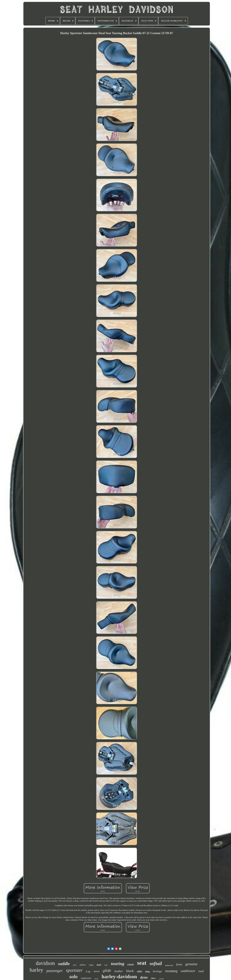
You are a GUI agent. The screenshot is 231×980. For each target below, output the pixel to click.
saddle (64, 964)
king (147, 972)
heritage (157, 971)
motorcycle (169, 965)
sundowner (86, 978)
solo (73, 977)
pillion (83, 965)
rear (106, 965)
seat (142, 963)
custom (161, 979)
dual (99, 965)
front (179, 964)
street (97, 971)
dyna (144, 977)
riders (153, 978)
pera (75, 965)
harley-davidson (119, 976)
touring (118, 964)
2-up (88, 971)
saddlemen (188, 971)
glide (107, 970)
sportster (74, 970)
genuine (191, 964)
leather (119, 971)
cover (131, 964)
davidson (45, 963)
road (201, 971)
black (130, 971)
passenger (55, 971)
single (91, 965)
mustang (171, 971)
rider (140, 971)
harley (36, 970)
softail (156, 963)
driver (96, 979)
